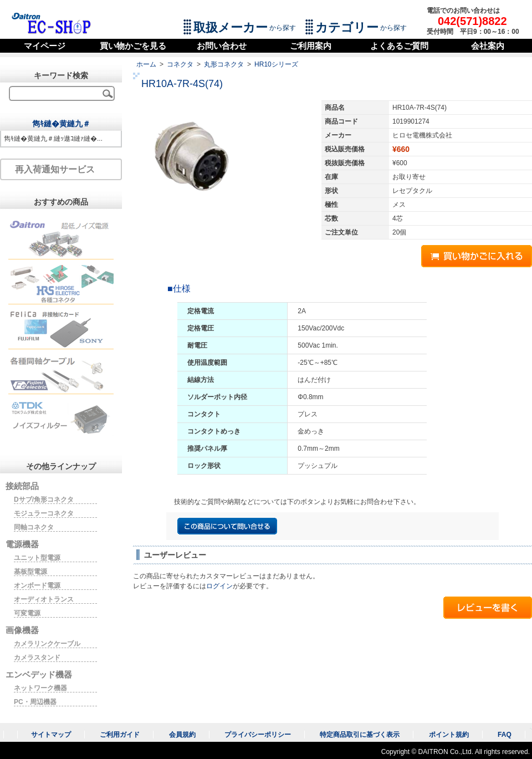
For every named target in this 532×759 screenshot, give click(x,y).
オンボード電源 (37, 585)
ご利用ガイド (120, 735)
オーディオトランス (44, 599)
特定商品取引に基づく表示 (360, 735)
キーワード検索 (61, 75)
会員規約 (182, 735)
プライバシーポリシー (258, 735)
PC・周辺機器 (35, 702)
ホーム (146, 64)
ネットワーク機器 (40, 688)
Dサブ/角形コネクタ (44, 500)
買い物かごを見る (133, 46)
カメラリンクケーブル (47, 644)
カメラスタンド (37, 658)
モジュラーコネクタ (44, 513)
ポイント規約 (449, 735)
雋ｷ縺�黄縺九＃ (61, 124)
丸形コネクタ (224, 64)
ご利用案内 (311, 46)
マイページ (45, 46)
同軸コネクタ (34, 527)
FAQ (505, 735)
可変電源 (27, 613)
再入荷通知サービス (55, 169)
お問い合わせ (222, 46)
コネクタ (180, 64)
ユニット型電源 (37, 558)
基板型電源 (30, 572)
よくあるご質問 (399, 46)
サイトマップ (51, 735)
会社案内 (488, 46)
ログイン (219, 586)
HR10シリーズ (276, 64)
